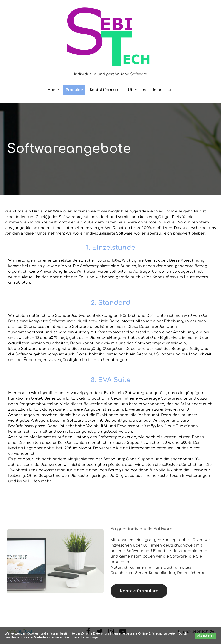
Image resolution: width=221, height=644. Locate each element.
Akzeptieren (206, 635)
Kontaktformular (105, 90)
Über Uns (137, 90)
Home (53, 90)
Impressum (163, 90)
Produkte (74, 90)
